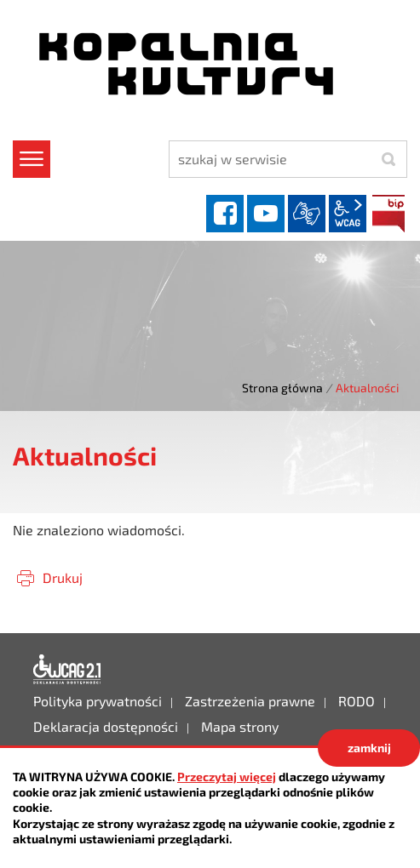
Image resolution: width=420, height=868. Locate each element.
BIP (388, 214)
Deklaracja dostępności (67, 670)
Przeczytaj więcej (227, 777)
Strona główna (282, 388)
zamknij (369, 748)
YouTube (266, 214)
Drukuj (63, 577)
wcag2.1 (348, 214)
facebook (225, 214)
